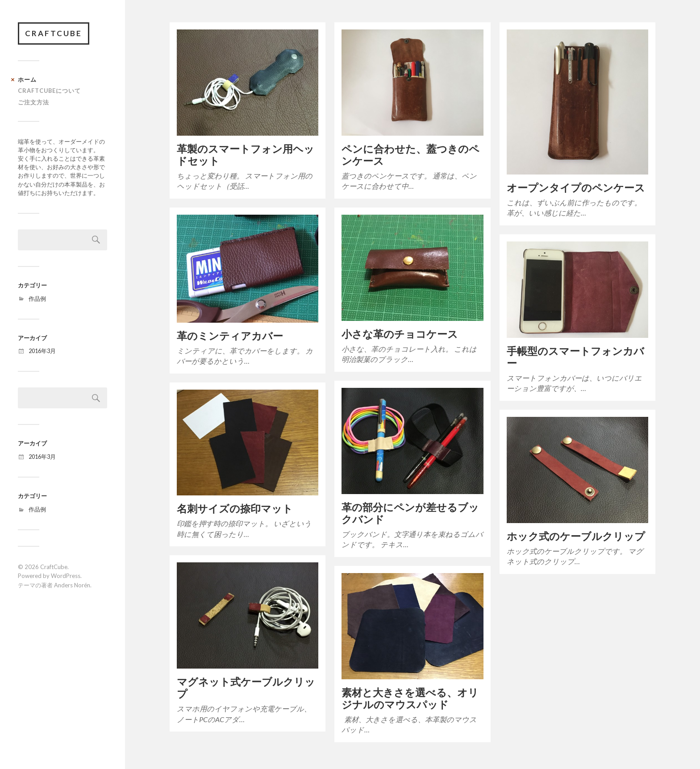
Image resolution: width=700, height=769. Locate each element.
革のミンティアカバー (230, 336)
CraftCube (54, 33)
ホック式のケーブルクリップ (576, 536)
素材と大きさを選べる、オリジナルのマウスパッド (410, 698)
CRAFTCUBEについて (49, 91)
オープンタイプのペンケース (576, 188)
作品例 (37, 299)
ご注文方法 (33, 102)
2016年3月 (42, 351)
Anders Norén (72, 585)
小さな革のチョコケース (400, 334)
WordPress (66, 576)
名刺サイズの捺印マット (235, 509)
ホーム (27, 79)
